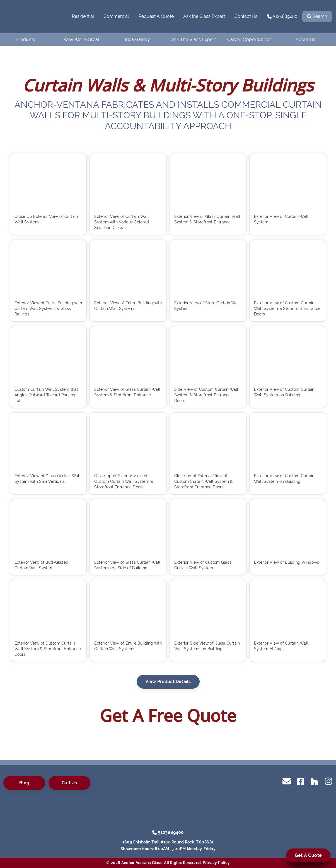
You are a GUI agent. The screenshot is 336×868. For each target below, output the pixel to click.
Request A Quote (156, 16)
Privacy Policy (216, 863)
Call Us (69, 783)
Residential (83, 16)
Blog (24, 783)
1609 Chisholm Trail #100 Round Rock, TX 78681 (168, 842)
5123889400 (282, 16)
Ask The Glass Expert (194, 39)
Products (25, 39)
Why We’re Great (82, 39)
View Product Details (168, 682)
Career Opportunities (249, 39)
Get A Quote (308, 855)
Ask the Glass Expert (204, 16)
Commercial (116, 16)
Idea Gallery (138, 39)
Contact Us (246, 16)
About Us (306, 39)
